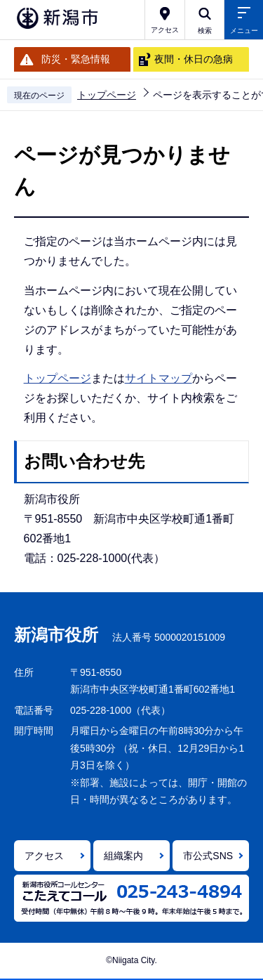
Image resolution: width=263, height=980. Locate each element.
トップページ (107, 95)
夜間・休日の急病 (194, 59)
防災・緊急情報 (76, 59)
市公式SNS (208, 856)
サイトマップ (159, 378)
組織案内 (123, 856)
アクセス (44, 856)
